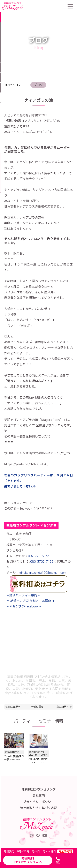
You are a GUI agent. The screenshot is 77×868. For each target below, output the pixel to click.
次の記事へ (63, 707)
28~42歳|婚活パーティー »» (38, 755)
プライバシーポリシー (39, 802)
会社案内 (39, 796)
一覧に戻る (37, 707)
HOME (37, 15)
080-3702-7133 (42, 562)
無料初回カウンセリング (38, 789)
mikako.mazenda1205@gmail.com (42, 573)
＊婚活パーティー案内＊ (23, 595)
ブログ (48, 15)
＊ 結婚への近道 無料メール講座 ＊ (31, 601)
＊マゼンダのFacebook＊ (24, 606)
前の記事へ (14, 707)
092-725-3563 (39, 556)
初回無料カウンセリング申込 (28, 860)
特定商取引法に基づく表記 (39, 808)
